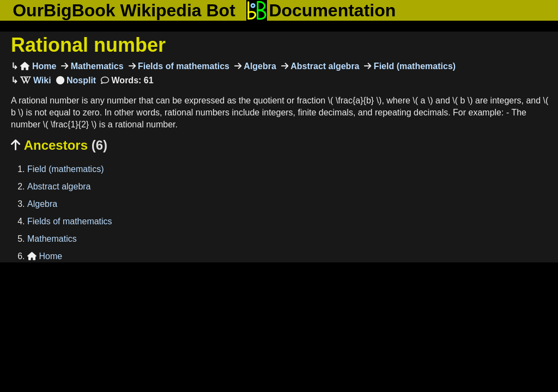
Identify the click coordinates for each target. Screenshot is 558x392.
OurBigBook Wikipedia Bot (124, 10)
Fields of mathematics (183, 66)
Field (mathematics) (413, 66)
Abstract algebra (324, 66)
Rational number (88, 45)
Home (38, 66)
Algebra (259, 66)
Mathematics (96, 66)
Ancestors (59, 145)
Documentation (321, 10)
